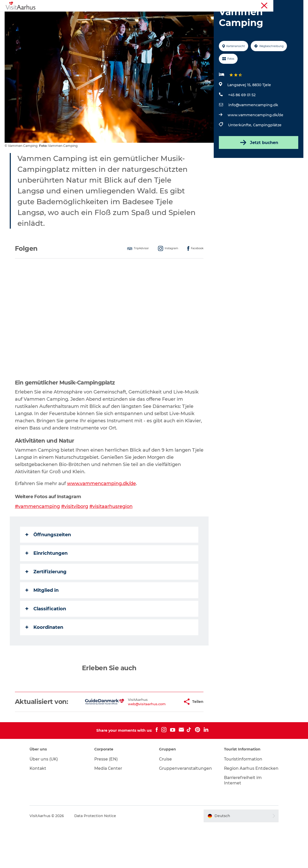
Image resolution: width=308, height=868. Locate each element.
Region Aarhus (228, 5)
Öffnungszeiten (49, 564)
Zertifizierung (46, 601)
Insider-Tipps (155, 17)
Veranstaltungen (118, 17)
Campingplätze (267, 154)
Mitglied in (43, 619)
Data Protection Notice (99, 858)
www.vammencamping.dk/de (255, 144)
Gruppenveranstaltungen (186, 805)
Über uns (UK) (48, 796)
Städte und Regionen (195, 17)
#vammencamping (38, 535)
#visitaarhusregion (112, 535)
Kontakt (41, 805)
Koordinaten (45, 656)
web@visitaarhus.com (131, 737)
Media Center (110, 805)
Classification (46, 638)
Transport (154, 22)
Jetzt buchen (258, 172)
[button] (163, 735)
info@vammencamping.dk (253, 134)
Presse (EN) (108, 796)
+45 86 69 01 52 (242, 124)
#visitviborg (76, 535)
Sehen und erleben (76, 17)
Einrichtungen (47, 582)
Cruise (166, 796)
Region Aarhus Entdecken (238, 808)
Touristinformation (258, 5)
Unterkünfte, (240, 154)
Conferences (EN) (290, 5)
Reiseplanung (237, 17)
